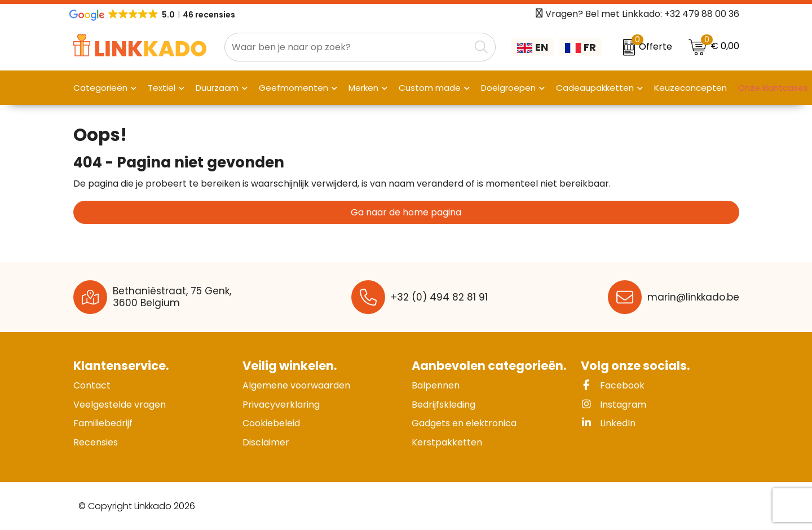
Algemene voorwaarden (296, 385)
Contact (92, 385)
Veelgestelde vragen (120, 405)
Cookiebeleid (271, 423)
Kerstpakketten (447, 442)
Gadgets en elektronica (464, 423)
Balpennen (436, 385)
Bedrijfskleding (443, 405)
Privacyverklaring (281, 405)
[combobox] (347, 47)
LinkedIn (608, 423)
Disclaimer (266, 442)
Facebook (613, 385)
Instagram (614, 405)
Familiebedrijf (103, 423)
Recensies (96, 442)
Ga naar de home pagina (406, 212)
